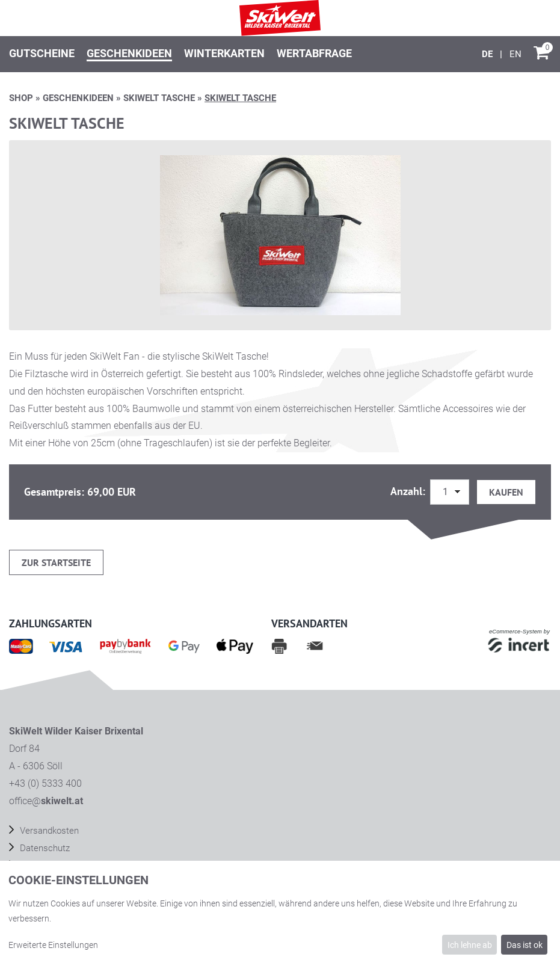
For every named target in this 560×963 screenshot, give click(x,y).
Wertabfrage (314, 53)
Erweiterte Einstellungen (53, 945)
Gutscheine (42, 53)
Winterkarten (224, 53)
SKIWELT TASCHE (159, 98)
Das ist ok (525, 945)
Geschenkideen (129, 53)
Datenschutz (44, 848)
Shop (21, 98)
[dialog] (280, 912)
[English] (515, 54)
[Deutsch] (488, 54)
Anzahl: (409, 491)
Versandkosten (48, 831)
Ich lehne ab (470, 945)
